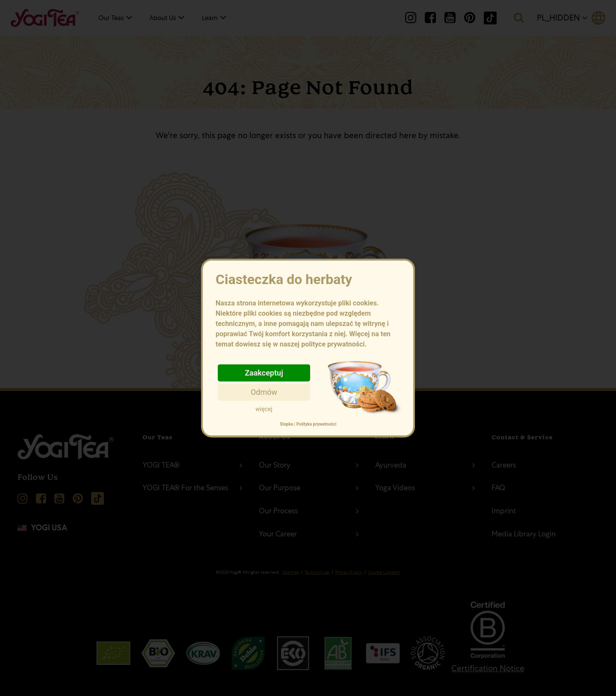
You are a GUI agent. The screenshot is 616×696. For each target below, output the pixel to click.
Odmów (264, 392)
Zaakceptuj (264, 372)
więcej (264, 409)
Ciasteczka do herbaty (308, 310)
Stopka (286, 424)
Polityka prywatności (317, 424)
